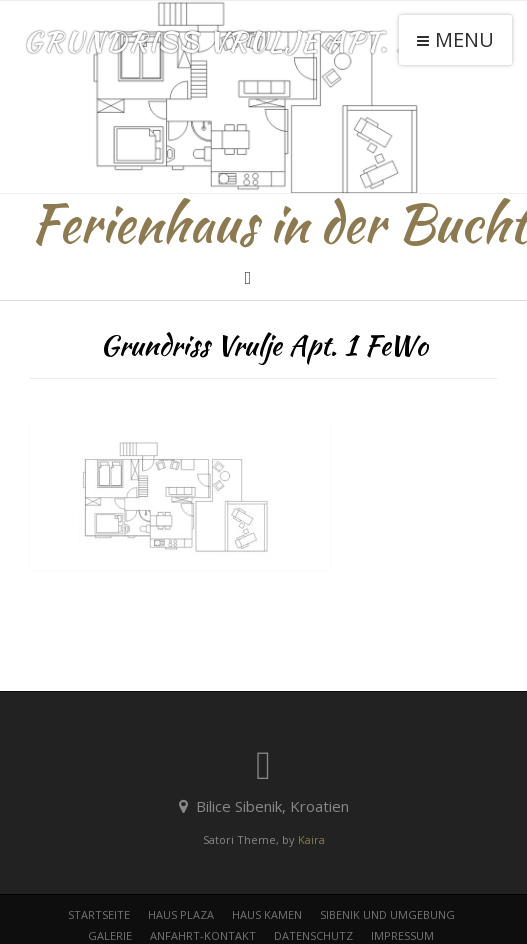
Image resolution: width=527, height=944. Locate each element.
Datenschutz (313, 935)
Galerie (110, 935)
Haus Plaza (181, 914)
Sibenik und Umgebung (387, 914)
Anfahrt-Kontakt (203, 935)
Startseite (99, 914)
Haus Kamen (267, 914)
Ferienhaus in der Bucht (278, 224)
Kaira (311, 839)
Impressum (402, 935)
